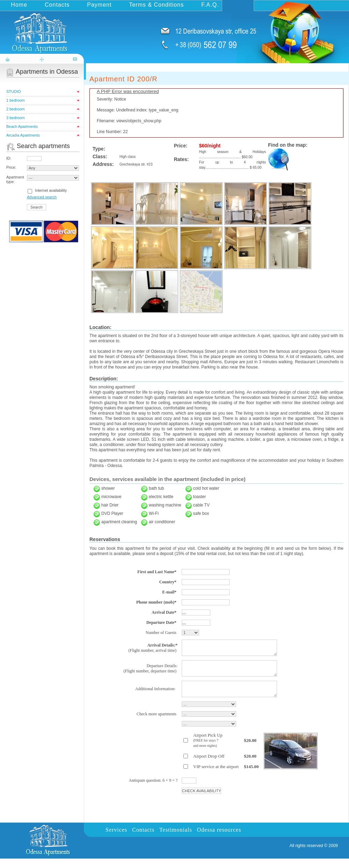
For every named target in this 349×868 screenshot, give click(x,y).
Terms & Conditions (156, 5)
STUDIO (14, 92)
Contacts (57, 5)
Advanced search (42, 197)
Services (116, 839)
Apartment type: (15, 179)
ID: (9, 158)
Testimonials (176, 839)
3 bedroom (16, 118)
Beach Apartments (22, 126)
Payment (99, 5)
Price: (11, 167)
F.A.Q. (210, 5)
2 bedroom (16, 109)
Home (19, 5)
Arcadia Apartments (23, 135)
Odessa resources (219, 839)
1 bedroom (16, 100)
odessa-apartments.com (43, 29)
